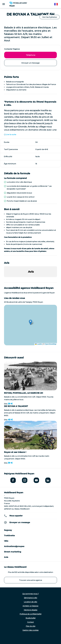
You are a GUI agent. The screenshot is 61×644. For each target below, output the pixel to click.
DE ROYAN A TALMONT (16, 406)
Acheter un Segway (30, 606)
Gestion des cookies (30, 630)
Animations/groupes (14, 546)
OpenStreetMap (51, 344)
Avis (6, 557)
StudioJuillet (31, 618)
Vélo (6, 541)
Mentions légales (31, 610)
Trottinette (9, 536)
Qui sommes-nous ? (31, 594)
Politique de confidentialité (30, 614)
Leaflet (38, 344)
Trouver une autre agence (31, 580)
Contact (30, 622)
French (57, 4)
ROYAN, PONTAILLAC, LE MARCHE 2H (23, 393)
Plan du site (31, 626)
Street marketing (13, 552)
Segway (8, 530)
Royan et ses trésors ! (15, 452)
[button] (4, 280)
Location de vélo (30, 602)
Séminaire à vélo (31, 598)
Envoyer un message (31, 63)
